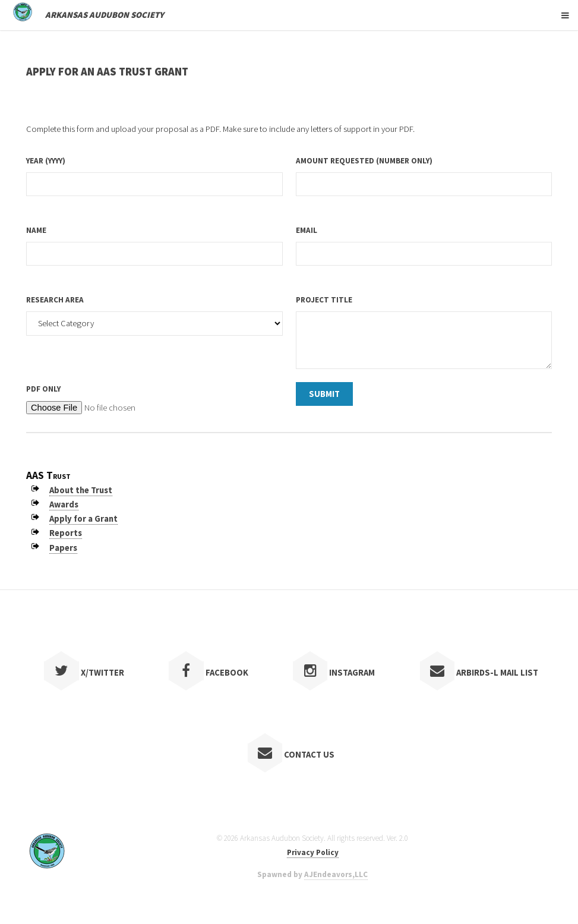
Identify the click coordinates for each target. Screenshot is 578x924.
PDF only (43, 389)
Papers (63, 548)
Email (307, 230)
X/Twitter (84, 673)
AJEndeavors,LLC (336, 874)
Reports (66, 533)
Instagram (334, 673)
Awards (64, 504)
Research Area (55, 300)
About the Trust (81, 490)
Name (36, 230)
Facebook (209, 673)
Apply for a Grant (83, 519)
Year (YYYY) (46, 161)
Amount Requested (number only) (364, 161)
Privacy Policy (313, 852)
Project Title (324, 300)
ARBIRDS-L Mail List (479, 673)
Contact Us (291, 755)
